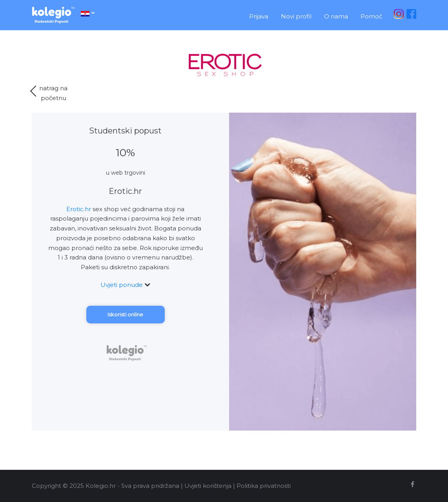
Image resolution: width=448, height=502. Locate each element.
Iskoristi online (125, 314)
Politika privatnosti (264, 486)
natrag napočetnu (50, 93)
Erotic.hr (79, 209)
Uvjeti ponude (125, 285)
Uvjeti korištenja (208, 486)
